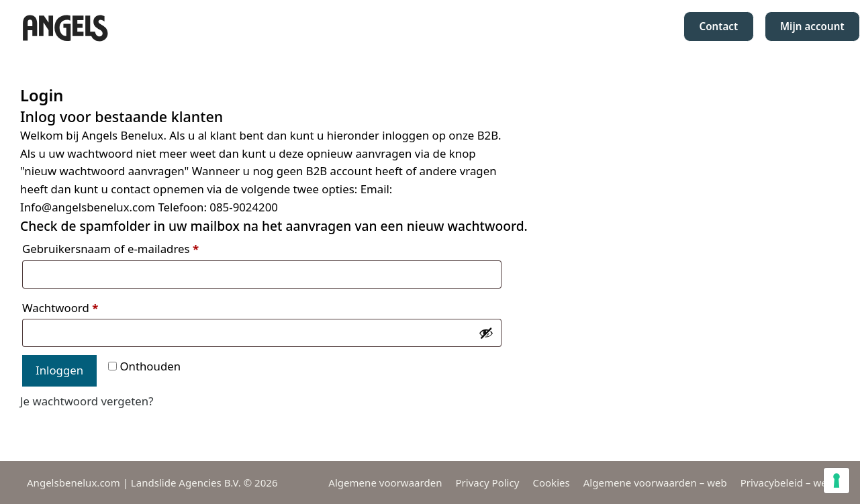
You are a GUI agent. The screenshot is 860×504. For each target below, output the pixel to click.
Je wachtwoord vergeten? (87, 401)
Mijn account (812, 26)
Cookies (551, 483)
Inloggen (59, 370)
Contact (718, 26)
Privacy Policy (487, 483)
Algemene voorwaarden (385, 483)
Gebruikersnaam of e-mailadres (110, 249)
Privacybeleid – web (787, 483)
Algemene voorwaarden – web (655, 483)
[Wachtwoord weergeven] (486, 333)
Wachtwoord (60, 308)
